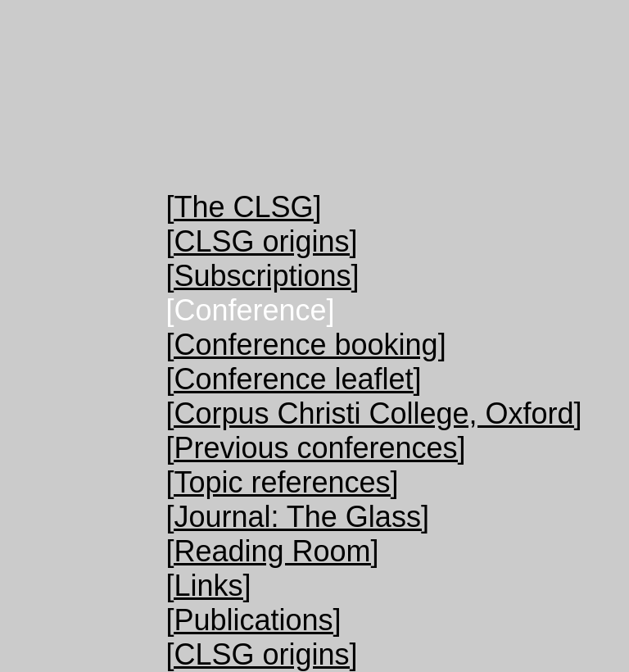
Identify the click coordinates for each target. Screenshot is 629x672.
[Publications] (253, 620)
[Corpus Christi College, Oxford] (373, 413)
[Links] (208, 586)
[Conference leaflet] (293, 379)
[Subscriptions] (262, 276)
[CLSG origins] (261, 241)
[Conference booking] (305, 345)
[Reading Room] (272, 551)
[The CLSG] (243, 207)
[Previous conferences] (315, 448)
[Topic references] (282, 482)
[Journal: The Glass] (297, 517)
